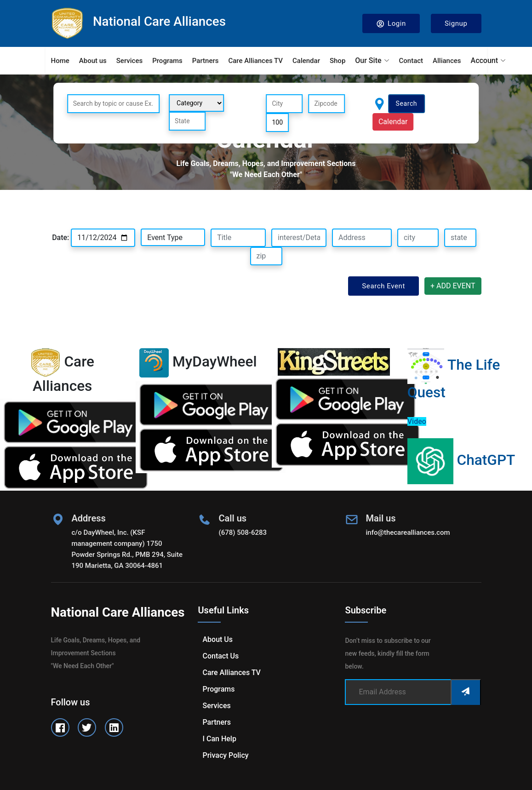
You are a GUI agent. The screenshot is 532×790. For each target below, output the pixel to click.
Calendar (306, 61)
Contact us (220, 656)
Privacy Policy (225, 755)
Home (60, 61)
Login (391, 24)
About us (93, 61)
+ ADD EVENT (453, 286)
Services (129, 61)
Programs (167, 61)
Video (417, 421)
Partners (206, 61)
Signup (456, 23)
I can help (219, 739)
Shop (338, 61)
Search (407, 103)
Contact (411, 61)
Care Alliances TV (255, 61)
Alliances (447, 61)
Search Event (383, 286)
